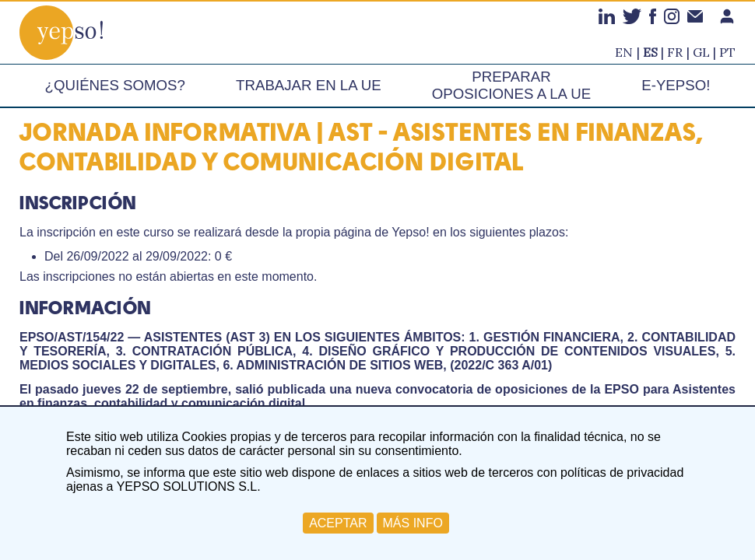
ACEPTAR (338, 523)
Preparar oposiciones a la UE (511, 85)
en (624, 52)
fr (675, 52)
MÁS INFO (413, 523)
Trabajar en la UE (309, 85)
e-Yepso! (676, 85)
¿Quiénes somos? (115, 85)
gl (701, 52)
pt (727, 52)
